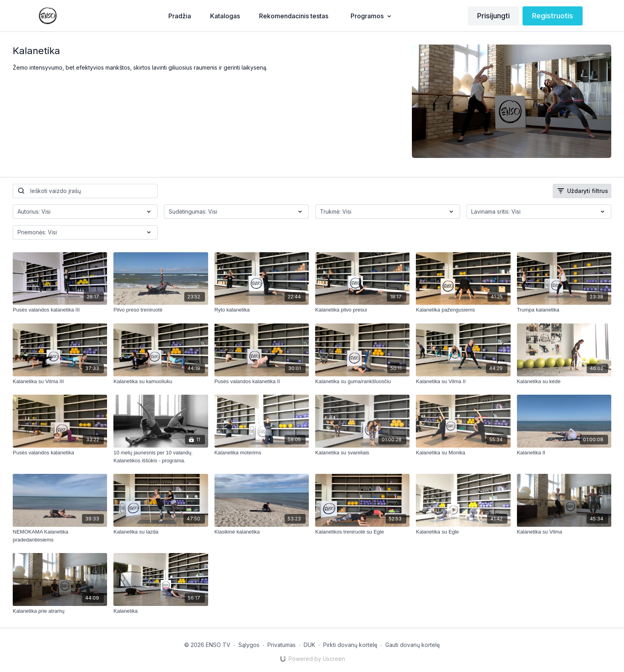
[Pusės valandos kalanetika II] (262, 382)
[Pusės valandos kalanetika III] (60, 310)
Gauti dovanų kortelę (412, 645)
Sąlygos (249, 645)
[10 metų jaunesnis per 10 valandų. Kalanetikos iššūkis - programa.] (161, 457)
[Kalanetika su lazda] (161, 532)
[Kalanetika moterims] (262, 453)
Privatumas (282, 645)
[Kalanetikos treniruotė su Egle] (362, 532)
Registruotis (553, 16)
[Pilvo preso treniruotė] (161, 310)
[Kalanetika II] (564, 453)
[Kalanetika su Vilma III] (60, 382)
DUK (309, 645)
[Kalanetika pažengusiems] (463, 310)
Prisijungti (493, 16)
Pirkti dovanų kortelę (350, 645)
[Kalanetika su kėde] (564, 382)
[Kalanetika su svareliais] (362, 453)
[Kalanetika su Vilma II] (463, 382)
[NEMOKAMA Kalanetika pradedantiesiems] (60, 536)
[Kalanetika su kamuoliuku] (161, 382)
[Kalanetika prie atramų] (60, 611)
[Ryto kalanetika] (262, 310)
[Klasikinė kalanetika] (262, 532)
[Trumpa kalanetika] (564, 310)
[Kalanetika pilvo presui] (362, 310)
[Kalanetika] (161, 611)
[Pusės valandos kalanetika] (60, 453)
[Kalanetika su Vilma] (564, 532)
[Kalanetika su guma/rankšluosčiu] (362, 382)
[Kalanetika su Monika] (463, 453)
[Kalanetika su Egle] (463, 532)
